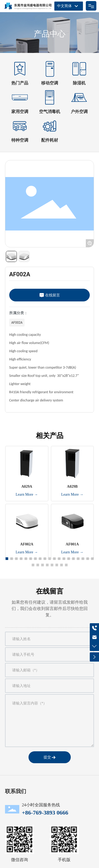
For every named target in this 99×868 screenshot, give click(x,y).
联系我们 (16, 791)
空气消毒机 (50, 112)
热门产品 (20, 83)
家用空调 (20, 112)
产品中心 (50, 34)
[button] (7, 559)
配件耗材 (50, 140)
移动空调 (50, 83)
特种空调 (20, 140)
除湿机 (79, 83)
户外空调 (79, 112)
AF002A (17, 323)
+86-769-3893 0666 (45, 813)
